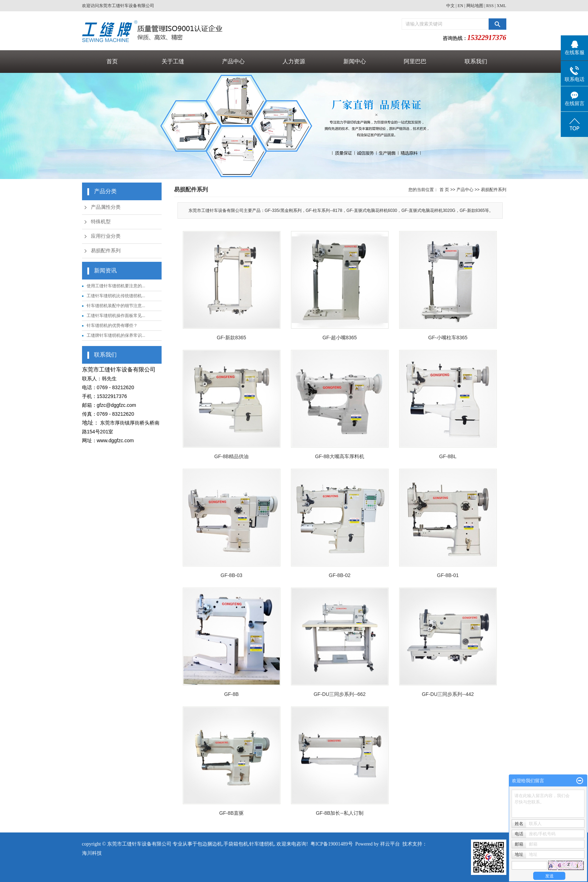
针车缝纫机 (262, 844)
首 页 (444, 190)
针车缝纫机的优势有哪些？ (112, 325)
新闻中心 (355, 61)
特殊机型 (101, 222)
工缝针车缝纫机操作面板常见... (116, 316)
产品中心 (233, 61)
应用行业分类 (106, 236)
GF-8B (231, 694)
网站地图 (475, 6)
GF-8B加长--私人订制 (340, 813)
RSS (490, 6)
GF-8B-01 (448, 575)
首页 (112, 61)
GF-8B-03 (231, 575)
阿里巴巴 (415, 61)
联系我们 (476, 61)
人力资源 (294, 61)
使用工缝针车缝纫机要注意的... (116, 286)
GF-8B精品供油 (231, 456)
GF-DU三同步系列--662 (340, 694)
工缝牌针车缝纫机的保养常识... (116, 335)
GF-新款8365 (231, 338)
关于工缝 (173, 61)
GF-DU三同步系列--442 (448, 694)
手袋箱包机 (236, 844)
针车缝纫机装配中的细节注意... (116, 306)
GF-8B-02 (340, 575)
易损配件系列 (106, 251)
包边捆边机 (210, 844)
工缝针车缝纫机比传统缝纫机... (116, 296)
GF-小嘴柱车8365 (448, 338)
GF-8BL (448, 456)
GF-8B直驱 (231, 813)
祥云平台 (390, 844)
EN (460, 6)
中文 (450, 6)
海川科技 (92, 853)
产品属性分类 (106, 207)
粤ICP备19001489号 (332, 844)
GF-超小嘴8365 (340, 338)
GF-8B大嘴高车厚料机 (340, 456)
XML (502, 6)
